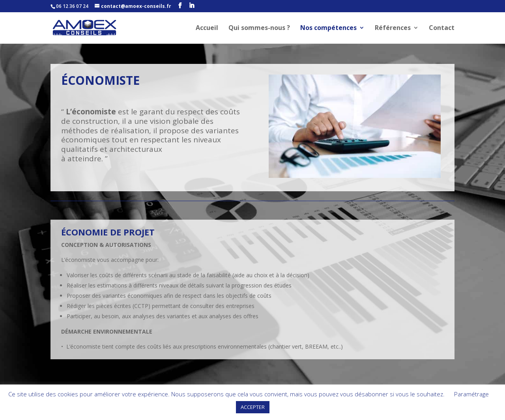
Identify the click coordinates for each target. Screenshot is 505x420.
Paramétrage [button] (471, 394)
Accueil (207, 28)
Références (393, 28)
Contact (442, 28)
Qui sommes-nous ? (259, 28)
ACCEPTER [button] (253, 407)
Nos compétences (328, 28)
